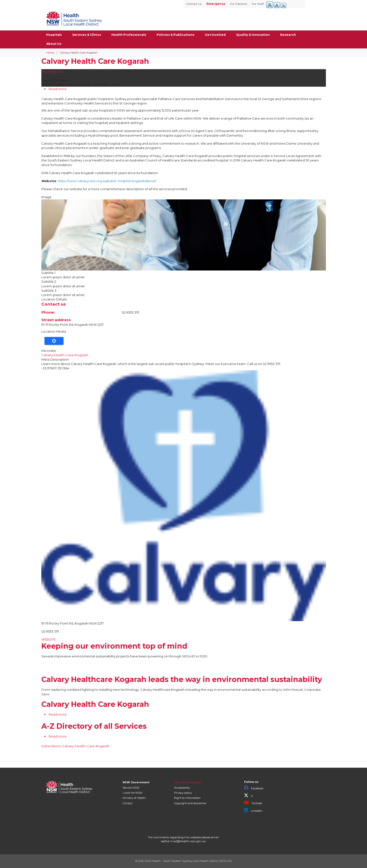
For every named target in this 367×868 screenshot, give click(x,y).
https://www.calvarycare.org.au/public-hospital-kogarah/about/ (107, 181)
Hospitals (54, 35)
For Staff (258, 4)
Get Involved (215, 35)
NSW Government (136, 782)
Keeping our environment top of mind (114, 646)
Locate (54, 341)
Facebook (254, 788)
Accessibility (182, 788)
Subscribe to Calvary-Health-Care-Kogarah (75, 746)
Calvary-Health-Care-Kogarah (65, 355)
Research (288, 35)
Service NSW (131, 788)
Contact (128, 803)
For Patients (239, 4)
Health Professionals (129, 35)
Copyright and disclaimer (190, 803)
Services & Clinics (87, 35)
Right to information (187, 798)
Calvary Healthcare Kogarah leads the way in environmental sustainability (182, 679)
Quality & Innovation (253, 35)
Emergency (216, 4)
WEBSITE (49, 639)
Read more (58, 89)
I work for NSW (132, 793)
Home (50, 53)
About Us (54, 44)
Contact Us (194, 4)
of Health (134, 798)
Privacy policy (183, 793)
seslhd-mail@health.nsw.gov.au (183, 841)
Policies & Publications (175, 35)
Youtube (253, 803)
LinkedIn (253, 810)
